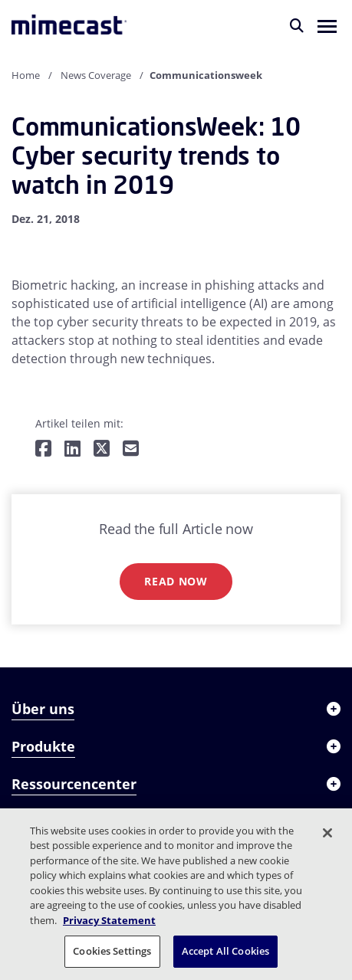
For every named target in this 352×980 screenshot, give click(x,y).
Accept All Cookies (225, 951)
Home (26, 75)
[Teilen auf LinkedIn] (72, 449)
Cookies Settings (112, 951)
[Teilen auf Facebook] (43, 449)
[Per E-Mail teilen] (131, 449)
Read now (176, 581)
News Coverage (96, 75)
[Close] (327, 833)
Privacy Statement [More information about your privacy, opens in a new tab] (109, 920)
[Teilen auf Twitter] (102, 449)
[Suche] (297, 25)
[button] (327, 25)
